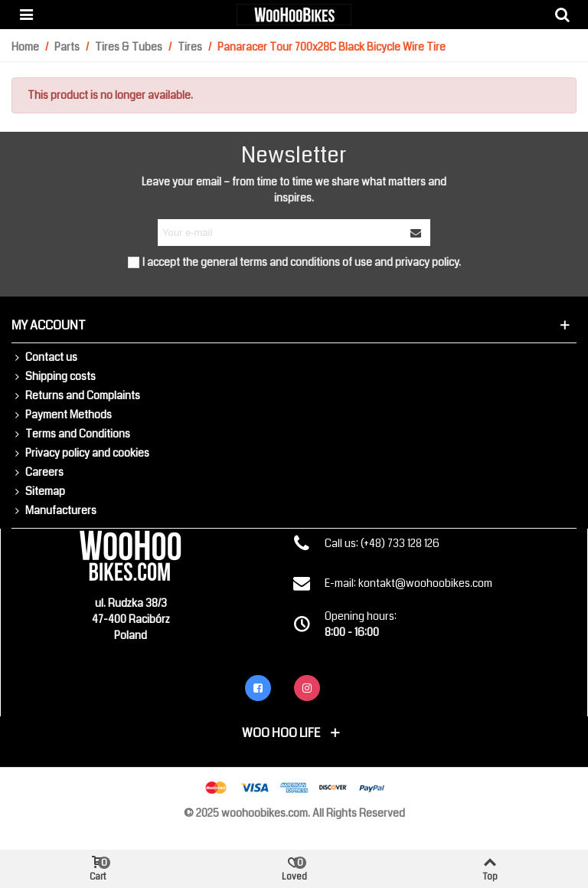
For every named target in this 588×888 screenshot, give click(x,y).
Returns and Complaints (76, 396)
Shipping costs (54, 377)
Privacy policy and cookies (80, 453)
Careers (38, 472)
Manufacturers (54, 511)
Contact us (44, 357)
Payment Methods (62, 415)
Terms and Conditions (71, 434)
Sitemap (38, 492)
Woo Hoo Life (281, 733)
